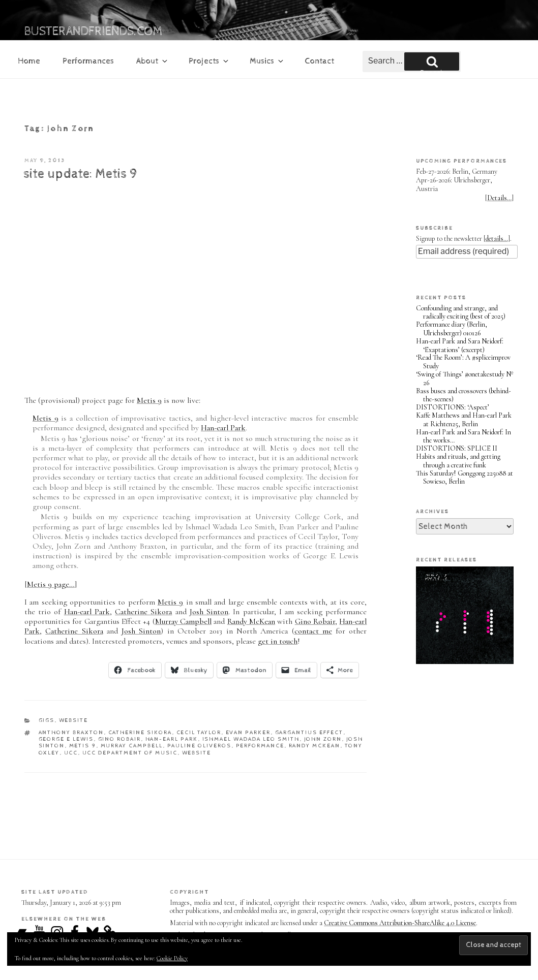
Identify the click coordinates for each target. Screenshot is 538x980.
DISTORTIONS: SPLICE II (457, 448)
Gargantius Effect (309, 732)
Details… (499, 198)
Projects (209, 61)
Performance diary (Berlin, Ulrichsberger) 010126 (452, 329)
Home (29, 61)
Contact (319, 61)
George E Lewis (66, 739)
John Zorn (323, 739)
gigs (47, 720)
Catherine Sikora (143, 612)
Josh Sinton (209, 612)
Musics (267, 61)
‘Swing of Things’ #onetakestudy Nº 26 (465, 378)
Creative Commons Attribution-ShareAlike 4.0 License (400, 923)
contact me (313, 631)
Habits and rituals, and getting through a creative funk (458, 461)
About (153, 61)
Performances (88, 61)
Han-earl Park (223, 428)
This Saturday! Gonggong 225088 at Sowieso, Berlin (465, 478)
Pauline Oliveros (200, 746)
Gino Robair (315, 621)
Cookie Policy (172, 958)
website (74, 720)
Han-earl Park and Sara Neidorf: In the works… (464, 436)
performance (260, 746)
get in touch (278, 641)
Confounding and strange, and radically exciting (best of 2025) (461, 312)
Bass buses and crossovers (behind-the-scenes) (464, 395)
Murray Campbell (183, 621)
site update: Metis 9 (80, 174)
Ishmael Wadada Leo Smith (251, 739)
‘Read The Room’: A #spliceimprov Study (463, 362)
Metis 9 (149, 400)
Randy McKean (251, 621)
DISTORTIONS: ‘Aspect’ (453, 407)
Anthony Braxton (71, 732)
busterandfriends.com (94, 31)
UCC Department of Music (130, 753)
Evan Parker (248, 732)
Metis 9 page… (51, 584)
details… (497, 239)
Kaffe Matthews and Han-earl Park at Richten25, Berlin (464, 420)
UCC (71, 753)
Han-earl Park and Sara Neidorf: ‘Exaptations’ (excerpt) (460, 345)
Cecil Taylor (199, 732)
